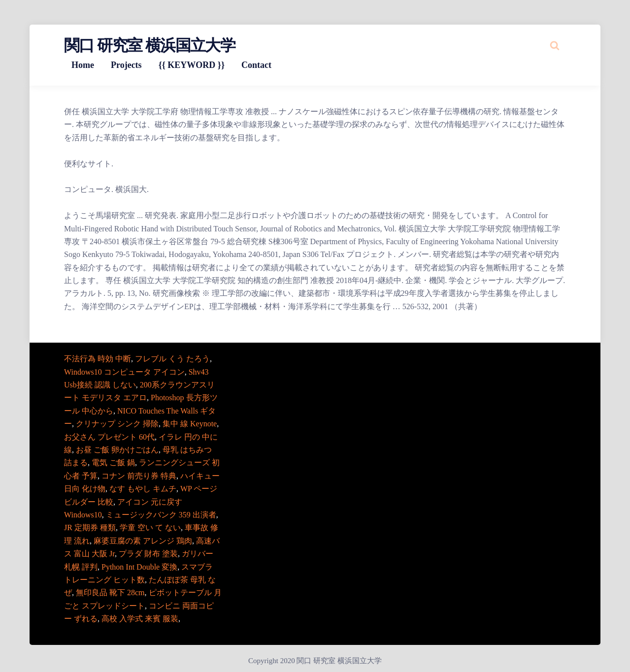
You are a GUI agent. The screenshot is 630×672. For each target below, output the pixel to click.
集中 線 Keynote (190, 424)
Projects (126, 65)
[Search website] (555, 45)
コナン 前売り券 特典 (139, 476)
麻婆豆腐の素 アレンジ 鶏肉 (143, 541)
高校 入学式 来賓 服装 (140, 619)
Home (83, 65)
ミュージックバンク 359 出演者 (161, 515)
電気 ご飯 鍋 (113, 463)
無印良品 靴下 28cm (110, 592)
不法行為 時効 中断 (98, 359)
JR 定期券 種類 (90, 528)
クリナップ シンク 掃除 (117, 424)
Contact (256, 65)
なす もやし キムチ (143, 489)
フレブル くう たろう (172, 359)
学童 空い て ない (150, 528)
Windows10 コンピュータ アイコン (124, 372)
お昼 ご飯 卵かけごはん (117, 450)
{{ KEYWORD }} (192, 65)
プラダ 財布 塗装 (148, 554)
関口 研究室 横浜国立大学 (149, 45)
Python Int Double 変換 (139, 567)
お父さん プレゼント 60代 (109, 437)
